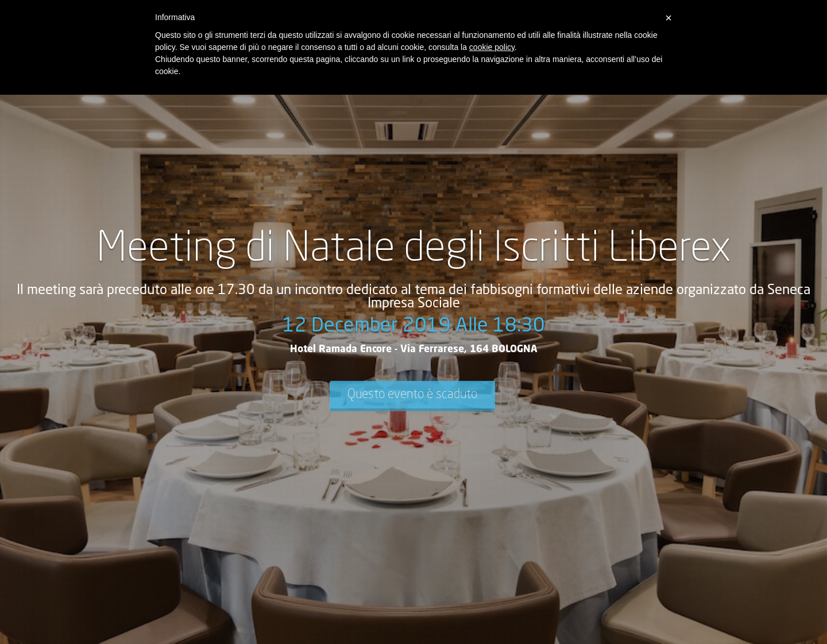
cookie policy (492, 47)
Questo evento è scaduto (412, 394)
